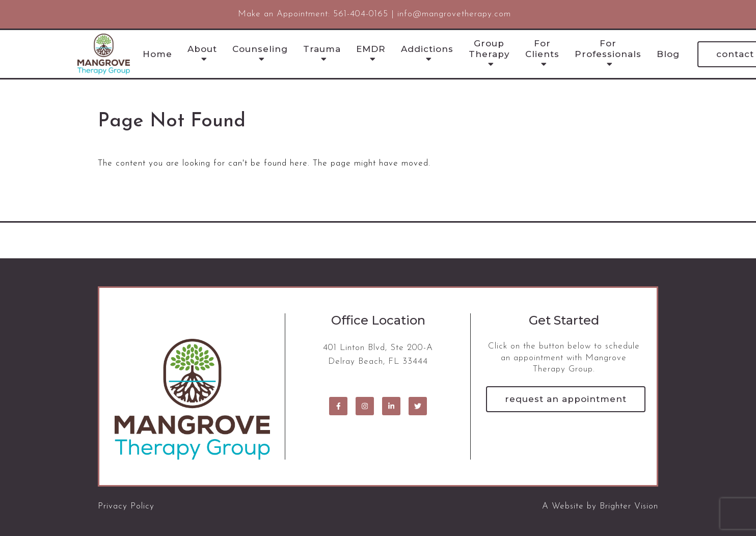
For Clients (542, 48)
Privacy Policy (126, 506)
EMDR (371, 49)
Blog (668, 54)
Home (157, 54)
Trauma (322, 49)
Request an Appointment (566, 399)
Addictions (427, 49)
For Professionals (608, 48)
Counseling (260, 49)
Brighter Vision (629, 506)
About (202, 49)
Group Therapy (489, 48)
